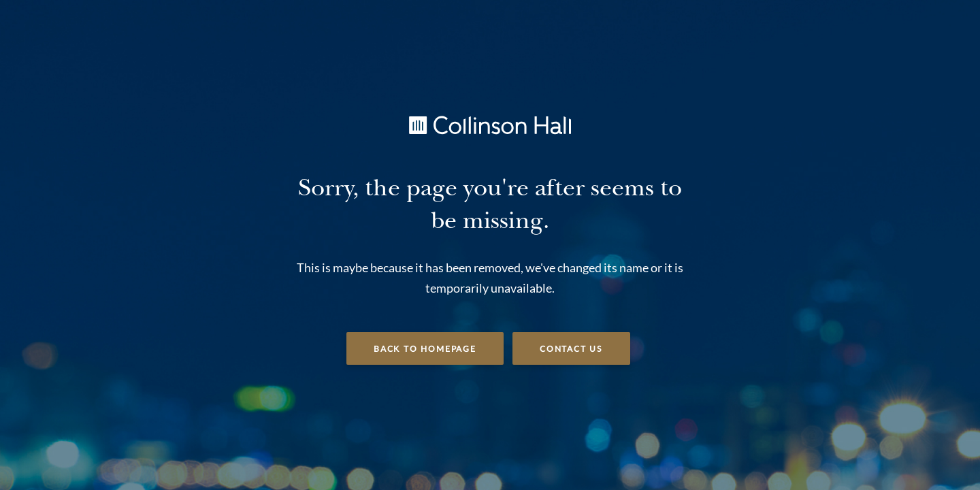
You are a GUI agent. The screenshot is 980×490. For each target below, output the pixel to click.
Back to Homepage (425, 349)
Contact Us (571, 349)
